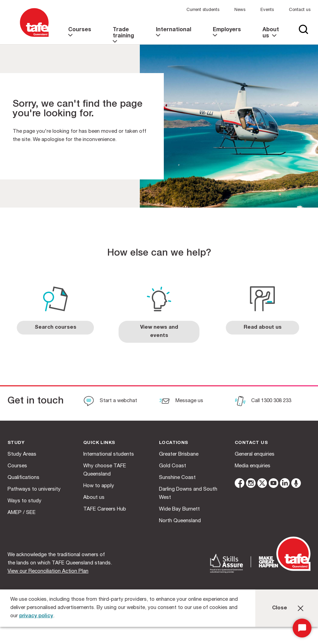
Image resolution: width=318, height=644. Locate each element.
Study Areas (22, 454)
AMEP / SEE (22, 513)
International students (109, 454)
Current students (203, 10)
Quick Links (99, 443)
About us (94, 498)
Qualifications (23, 478)
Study (16, 443)
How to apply (99, 486)
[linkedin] (285, 484)
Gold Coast (173, 466)
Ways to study (25, 501)
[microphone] (296, 484)
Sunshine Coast (177, 478)
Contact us (300, 10)
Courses (17, 466)
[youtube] (273, 484)
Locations (174, 443)
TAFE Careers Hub (105, 509)
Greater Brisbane (179, 454)
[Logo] (34, 37)
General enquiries (255, 454)
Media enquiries (253, 466)
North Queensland (180, 521)
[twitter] (262, 484)
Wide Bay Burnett (179, 509)
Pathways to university (34, 489)
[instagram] (251, 484)
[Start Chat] (302, 628)
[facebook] (240, 484)
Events (267, 10)
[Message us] (181, 402)
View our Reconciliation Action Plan (48, 571)
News (240, 10)
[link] (81, 36)
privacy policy (36, 616)
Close (280, 608)
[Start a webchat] (110, 402)
